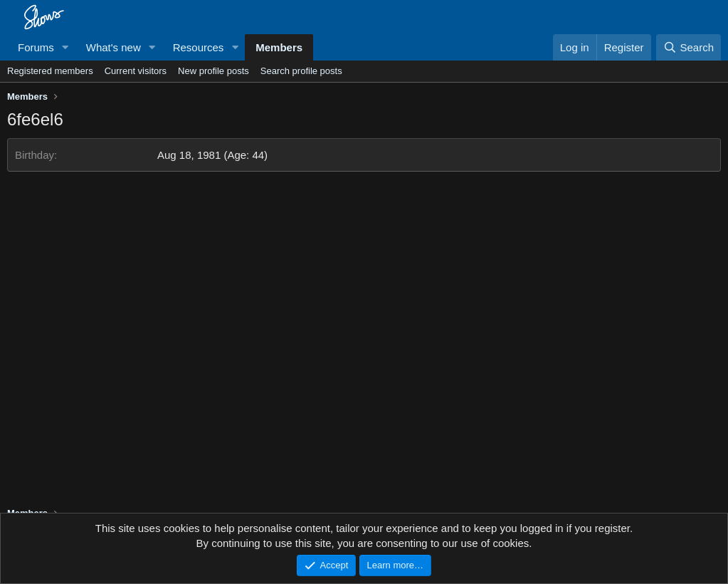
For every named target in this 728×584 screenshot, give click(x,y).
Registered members (50, 71)
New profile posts (213, 71)
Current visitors (136, 71)
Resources (199, 47)
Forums (36, 47)
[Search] (689, 47)
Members (279, 47)
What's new (114, 47)
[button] (65, 47)
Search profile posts (301, 71)
